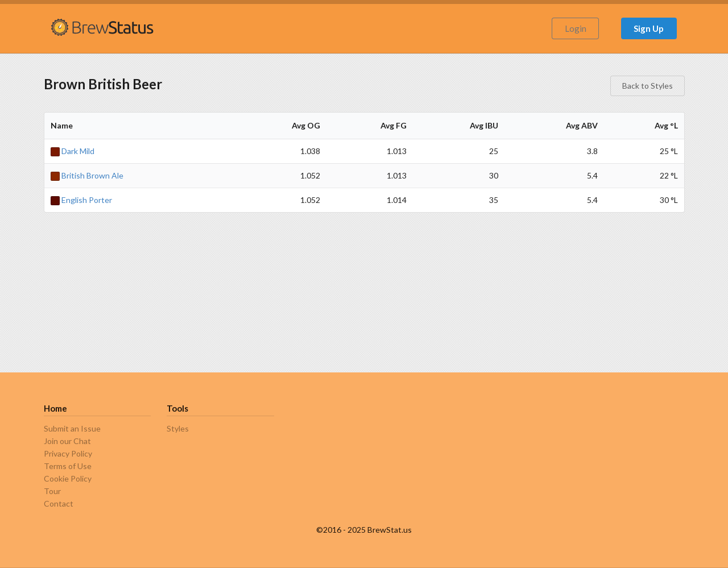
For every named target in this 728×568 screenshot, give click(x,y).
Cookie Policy (68, 478)
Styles (178, 429)
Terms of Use (68, 466)
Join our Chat (67, 441)
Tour (52, 491)
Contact (59, 503)
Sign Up (649, 28)
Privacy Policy (68, 453)
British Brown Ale (87, 175)
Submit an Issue (72, 429)
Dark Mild (73, 151)
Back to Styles (648, 86)
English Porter (81, 200)
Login (576, 28)
